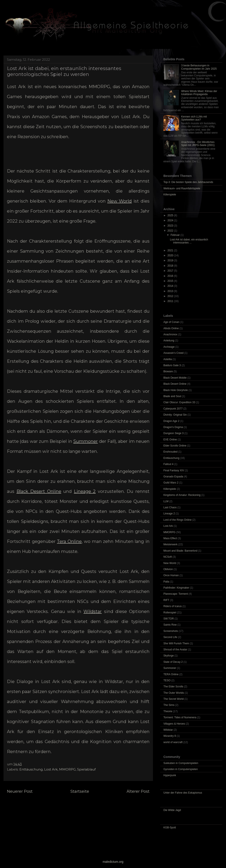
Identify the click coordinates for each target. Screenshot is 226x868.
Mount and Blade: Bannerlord (180, 551)
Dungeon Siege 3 (174, 433)
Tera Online (69, 541)
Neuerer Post (20, 791)
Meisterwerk (170, 544)
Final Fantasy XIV (174, 470)
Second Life (170, 637)
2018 (171, 266)
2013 (171, 291)
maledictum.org (113, 862)
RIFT (166, 600)
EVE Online (170, 440)
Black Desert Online (39, 491)
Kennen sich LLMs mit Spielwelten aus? (194, 118)
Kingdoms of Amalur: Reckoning (182, 495)
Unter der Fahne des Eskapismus (183, 793)
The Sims (169, 705)
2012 (171, 296)
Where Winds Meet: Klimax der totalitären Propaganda (199, 93)
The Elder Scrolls (173, 687)
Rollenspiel (170, 613)
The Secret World (174, 699)
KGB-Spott (170, 828)
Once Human (171, 575)
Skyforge (169, 656)
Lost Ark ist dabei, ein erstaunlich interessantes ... (189, 241)
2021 (171, 250)
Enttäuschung (31, 769)
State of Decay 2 (173, 662)
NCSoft (168, 557)
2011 (171, 301)
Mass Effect (170, 538)
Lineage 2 (85, 491)
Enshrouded (170, 452)
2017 (171, 271)
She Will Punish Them (176, 643)
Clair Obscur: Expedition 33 (179, 402)
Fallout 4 (168, 464)
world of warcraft (173, 742)
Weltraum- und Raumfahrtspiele (182, 188)
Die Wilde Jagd (172, 810)
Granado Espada (173, 477)
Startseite (80, 791)
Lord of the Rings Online (177, 520)
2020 (171, 255)
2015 (171, 281)
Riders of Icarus (173, 606)
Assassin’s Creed (173, 353)
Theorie (168, 711)
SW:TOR (169, 619)
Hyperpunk (170, 775)
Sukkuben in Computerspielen (181, 763)
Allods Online (171, 328)
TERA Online (171, 674)
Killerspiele (170, 195)
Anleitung (169, 341)
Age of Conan (171, 322)
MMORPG (67, 769)
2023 (171, 226)
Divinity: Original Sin (175, 415)
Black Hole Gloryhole (176, 390)
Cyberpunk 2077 (173, 409)
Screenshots (171, 631)
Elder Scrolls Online (175, 446)
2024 (171, 220)
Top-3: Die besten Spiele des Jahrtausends (188, 182)
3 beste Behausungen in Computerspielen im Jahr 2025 (199, 67)
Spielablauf (86, 769)
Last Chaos (170, 507)
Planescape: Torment (176, 594)
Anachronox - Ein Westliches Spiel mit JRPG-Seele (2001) (198, 144)
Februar (175, 235)
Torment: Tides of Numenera (180, 717)
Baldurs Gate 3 (172, 365)
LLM (166, 501)
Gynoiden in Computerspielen (181, 769)
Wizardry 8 (170, 736)
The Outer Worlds (174, 693)
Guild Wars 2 (171, 483)
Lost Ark (51, 769)
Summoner (86, 441)
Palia (166, 582)
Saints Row (170, 625)
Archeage (169, 347)
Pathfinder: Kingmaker (176, 588)
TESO (167, 680)
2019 (171, 260)
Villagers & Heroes (174, 724)
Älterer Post (138, 791)
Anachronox (170, 334)
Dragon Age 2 (171, 421)
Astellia (168, 359)
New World (120, 201)
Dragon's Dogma (173, 427)
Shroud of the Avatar (175, 650)
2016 (171, 276)
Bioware (168, 371)
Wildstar (93, 611)
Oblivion (168, 569)
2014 (171, 286)
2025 (171, 215)
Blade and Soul (172, 396)
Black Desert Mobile (175, 378)
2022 (171, 231)
